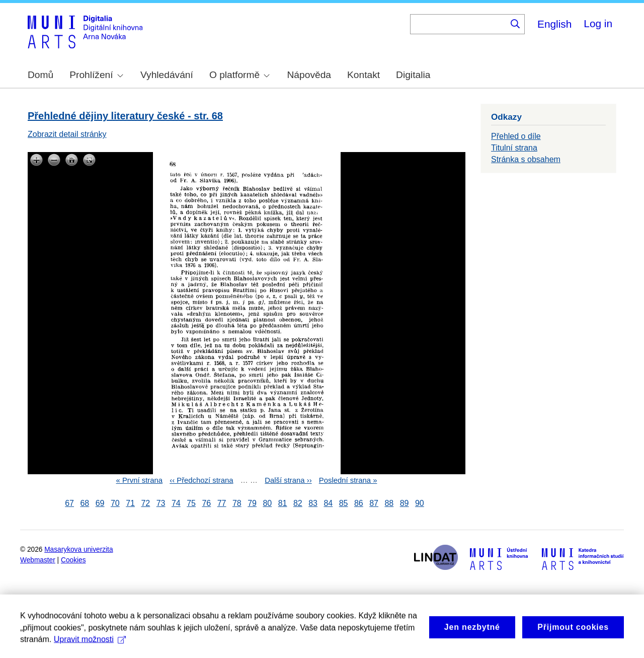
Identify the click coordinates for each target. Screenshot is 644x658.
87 (374, 503)
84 (328, 503)
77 (222, 503)
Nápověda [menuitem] (309, 75)
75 (191, 503)
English (554, 24)
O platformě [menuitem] (239, 75)
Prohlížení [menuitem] (96, 75)
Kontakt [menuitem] (364, 75)
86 (359, 503)
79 (252, 503)
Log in (598, 23)
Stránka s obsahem (526, 159)
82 (298, 503)
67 (69, 503)
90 (420, 503)
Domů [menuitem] (41, 75)
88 (389, 503)
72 (145, 503)
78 (237, 503)
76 (206, 503)
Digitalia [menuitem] (413, 75)
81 (283, 503)
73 (161, 503)
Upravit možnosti (90, 649)
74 (176, 503)
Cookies (73, 560)
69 (100, 503)
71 (130, 503)
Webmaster (38, 560)
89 (405, 503)
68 (85, 503)
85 (344, 503)
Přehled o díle (516, 136)
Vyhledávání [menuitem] (167, 75)
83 (313, 503)
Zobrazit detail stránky (67, 134)
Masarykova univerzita (78, 550)
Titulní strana (514, 148)
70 (115, 503)
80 (267, 503)
